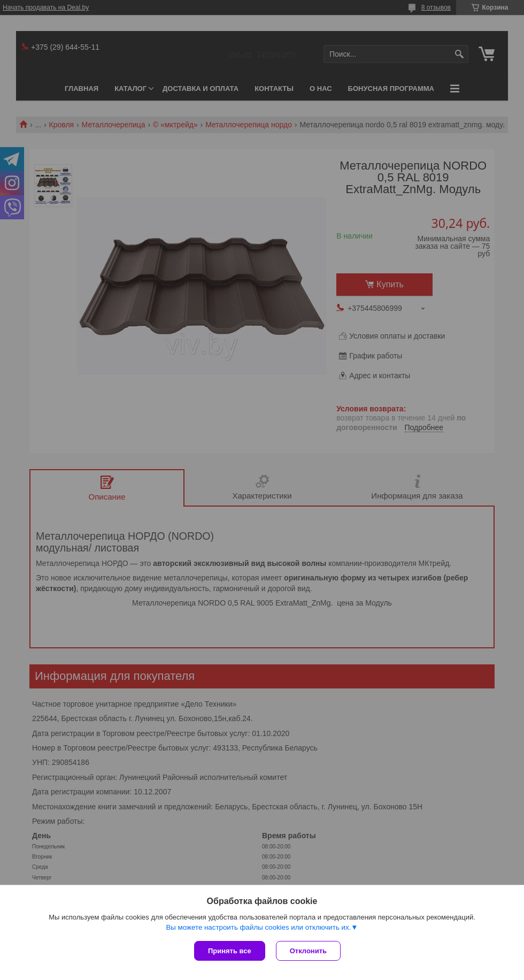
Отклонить (308, 951)
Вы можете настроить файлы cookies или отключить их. (258, 927)
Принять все (230, 951)
